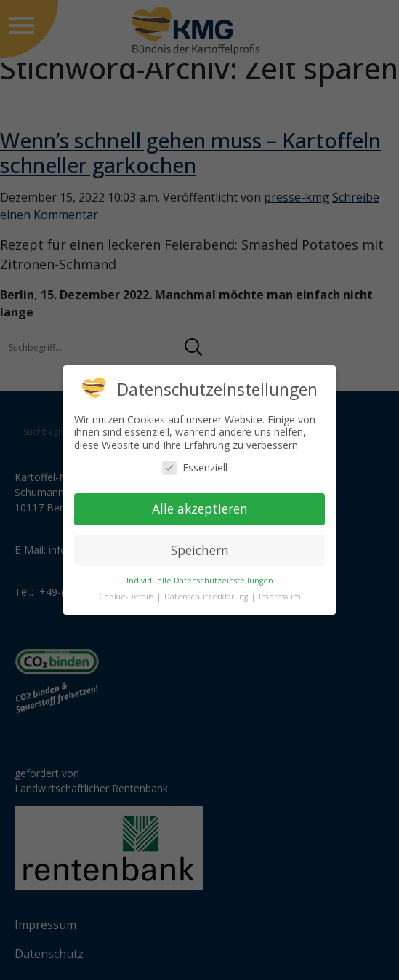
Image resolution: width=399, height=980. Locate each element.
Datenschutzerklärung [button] (207, 597)
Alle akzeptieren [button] (200, 509)
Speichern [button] (200, 550)
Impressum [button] (280, 597)
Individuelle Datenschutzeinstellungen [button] (200, 581)
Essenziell (195, 467)
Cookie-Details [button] (127, 597)
